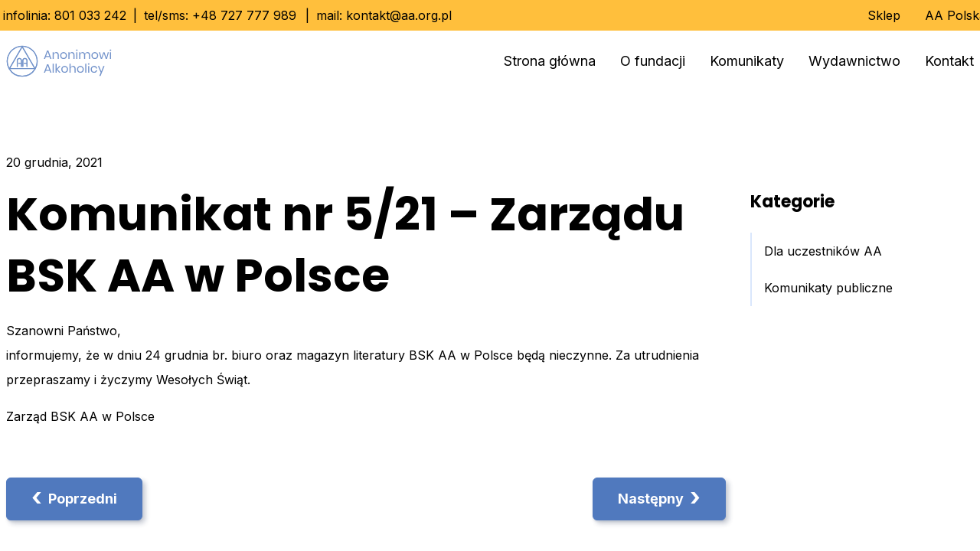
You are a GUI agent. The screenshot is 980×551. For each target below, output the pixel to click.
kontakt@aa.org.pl (399, 15)
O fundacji (653, 61)
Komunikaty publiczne (828, 288)
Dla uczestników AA (823, 251)
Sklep (884, 15)
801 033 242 (90, 15)
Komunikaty (747, 61)
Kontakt (949, 61)
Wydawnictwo (854, 61)
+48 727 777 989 (244, 15)
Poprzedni (74, 497)
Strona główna (550, 61)
